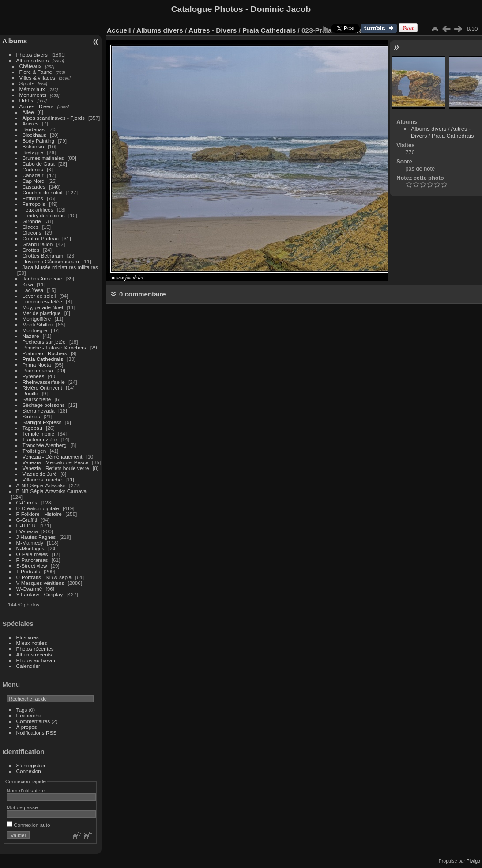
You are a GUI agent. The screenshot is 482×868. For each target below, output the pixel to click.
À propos (27, 727)
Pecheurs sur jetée (44, 342)
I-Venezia (27, 531)
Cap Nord (34, 181)
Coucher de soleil (43, 192)
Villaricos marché (42, 479)
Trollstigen (34, 451)
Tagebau (32, 428)
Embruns (33, 198)
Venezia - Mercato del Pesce (56, 462)
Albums (15, 41)
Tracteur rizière (40, 439)
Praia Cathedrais (43, 359)
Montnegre (35, 330)
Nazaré (31, 336)
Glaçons (32, 233)
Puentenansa (38, 370)
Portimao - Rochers (45, 353)
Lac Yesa (33, 290)
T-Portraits (28, 571)
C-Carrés (27, 502)
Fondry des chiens (44, 215)
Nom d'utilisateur (26, 790)
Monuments (33, 95)
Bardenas (34, 129)
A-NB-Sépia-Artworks (41, 485)
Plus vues (28, 637)
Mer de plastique (42, 313)
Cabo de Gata (39, 164)
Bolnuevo (33, 146)
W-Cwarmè (29, 589)
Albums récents (34, 654)
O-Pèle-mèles (32, 554)
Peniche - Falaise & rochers (55, 347)
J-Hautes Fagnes (36, 537)
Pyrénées (34, 376)
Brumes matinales (43, 158)
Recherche (29, 715)
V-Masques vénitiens (40, 583)
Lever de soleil (39, 296)
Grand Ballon (38, 244)
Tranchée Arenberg (45, 445)
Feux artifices (38, 210)
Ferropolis (34, 204)
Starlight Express (42, 422)
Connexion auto (28, 825)
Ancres (31, 123)
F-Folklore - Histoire (39, 514)
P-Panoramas (32, 560)
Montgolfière (37, 319)
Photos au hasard (37, 660)
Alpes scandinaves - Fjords (54, 118)
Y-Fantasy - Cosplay (40, 594)
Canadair (33, 175)
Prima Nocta (37, 365)
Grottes (31, 250)
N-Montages (30, 548)
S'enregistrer (31, 765)
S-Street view (32, 566)
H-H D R (26, 525)
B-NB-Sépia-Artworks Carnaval (52, 491)
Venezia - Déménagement (53, 457)
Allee (28, 112)
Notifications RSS (37, 733)
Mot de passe (22, 807)
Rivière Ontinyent (42, 388)
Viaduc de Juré (40, 474)
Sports (27, 83)
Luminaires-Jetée (42, 301)
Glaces (31, 227)
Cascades (34, 187)
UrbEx (27, 100)
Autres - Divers (37, 106)
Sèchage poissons (44, 405)
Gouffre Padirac (41, 238)
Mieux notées (32, 643)
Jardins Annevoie (42, 279)
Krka (28, 284)
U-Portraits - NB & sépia (44, 577)
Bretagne (33, 152)
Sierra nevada (39, 411)
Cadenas (33, 169)
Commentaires (33, 721)
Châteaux (30, 66)
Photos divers (32, 55)
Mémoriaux (32, 89)
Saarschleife (37, 399)
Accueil (119, 30)
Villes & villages (38, 78)
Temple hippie (39, 434)
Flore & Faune (36, 72)
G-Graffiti (27, 520)
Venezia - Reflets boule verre (56, 468)
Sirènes (31, 416)
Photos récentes (35, 649)
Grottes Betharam (43, 256)
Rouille (30, 393)
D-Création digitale (38, 508)
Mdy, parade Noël (43, 307)
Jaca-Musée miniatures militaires (60, 267)
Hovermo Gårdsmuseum (51, 261)
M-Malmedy (30, 543)
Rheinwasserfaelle (44, 382)
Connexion (29, 771)
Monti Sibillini (38, 324)
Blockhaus (34, 135)
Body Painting (39, 141)
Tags (22, 710)
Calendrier (28, 666)
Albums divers (33, 60)
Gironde (32, 221)
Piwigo (473, 861)
